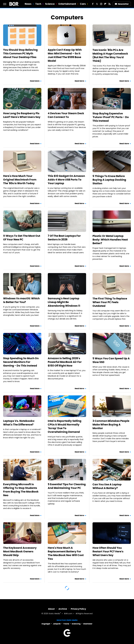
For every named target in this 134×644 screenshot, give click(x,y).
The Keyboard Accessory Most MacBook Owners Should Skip (20, 551)
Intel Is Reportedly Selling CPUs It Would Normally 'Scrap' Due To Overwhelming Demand (65, 426)
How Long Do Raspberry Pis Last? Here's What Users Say (22, 115)
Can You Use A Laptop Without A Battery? (107, 486)
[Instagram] (101, 4)
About (51, 609)
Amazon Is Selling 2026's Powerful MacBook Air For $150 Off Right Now (65, 362)
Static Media (54, 614)
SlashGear (88, 624)
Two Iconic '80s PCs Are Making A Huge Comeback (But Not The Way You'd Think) (110, 55)
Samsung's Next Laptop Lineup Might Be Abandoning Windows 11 (64, 302)
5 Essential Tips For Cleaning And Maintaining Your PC (67, 486)
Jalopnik (57, 624)
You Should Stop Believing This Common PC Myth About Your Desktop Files (20, 53)
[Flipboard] (105, 4)
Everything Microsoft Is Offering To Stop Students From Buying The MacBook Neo (21, 490)
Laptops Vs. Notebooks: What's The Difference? (19, 423)
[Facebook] (93, 4)
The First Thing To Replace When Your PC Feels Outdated (110, 302)
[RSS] (110, 4)
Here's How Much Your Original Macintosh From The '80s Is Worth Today (20, 180)
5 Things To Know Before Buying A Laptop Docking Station (109, 180)
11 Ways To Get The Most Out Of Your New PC (22, 238)
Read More (35, 81)
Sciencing (76, 624)
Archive (63, 609)
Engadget (46, 624)
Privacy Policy (78, 609)
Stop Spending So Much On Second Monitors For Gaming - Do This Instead (21, 362)
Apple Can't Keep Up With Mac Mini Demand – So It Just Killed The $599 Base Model (65, 55)
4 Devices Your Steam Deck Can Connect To (66, 115)
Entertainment (67, 4)
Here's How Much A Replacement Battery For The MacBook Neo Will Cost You (66, 553)
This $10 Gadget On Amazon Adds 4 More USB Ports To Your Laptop (66, 180)
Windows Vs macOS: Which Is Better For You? (21, 300)
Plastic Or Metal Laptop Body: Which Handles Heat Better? (110, 240)
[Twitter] (97, 4)
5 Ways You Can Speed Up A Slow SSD (111, 360)
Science (50, 4)
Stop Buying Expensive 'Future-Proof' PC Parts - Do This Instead (111, 117)
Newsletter (122, 4)
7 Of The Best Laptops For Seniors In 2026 (64, 238)
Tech (38, 4)
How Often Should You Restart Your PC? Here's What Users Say (108, 551)
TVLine (66, 624)
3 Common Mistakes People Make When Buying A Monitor (111, 425)
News (28, 4)
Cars (83, 4)
